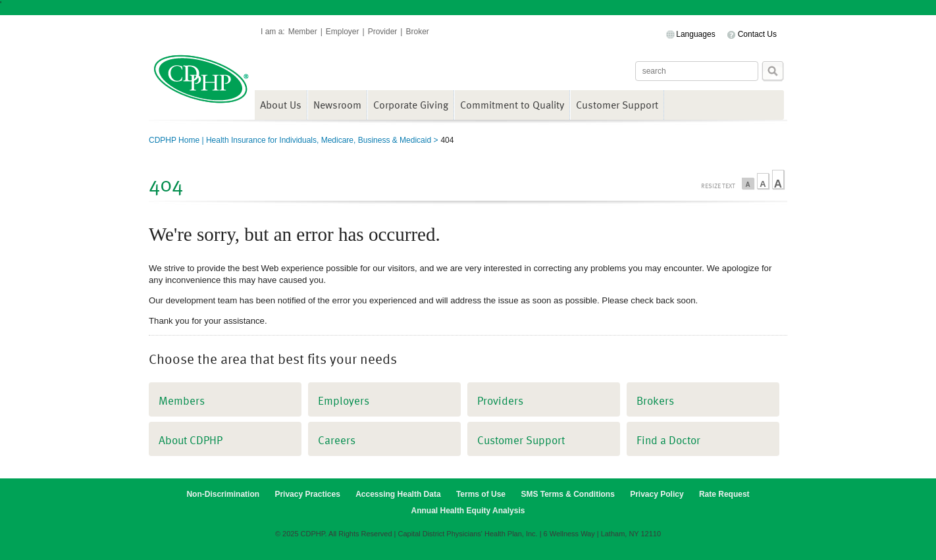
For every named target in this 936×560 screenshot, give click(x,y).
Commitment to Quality (512, 105)
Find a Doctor (668, 440)
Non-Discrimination (223, 494)
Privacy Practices (307, 494)
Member (303, 32)
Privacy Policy (657, 494)
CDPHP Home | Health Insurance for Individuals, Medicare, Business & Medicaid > (293, 140)
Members (182, 400)
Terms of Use (481, 494)
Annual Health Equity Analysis (468, 511)
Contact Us (757, 34)
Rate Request (724, 494)
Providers (500, 400)
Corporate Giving (411, 105)
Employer (343, 32)
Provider (383, 32)
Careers (337, 440)
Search (773, 71)
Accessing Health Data (398, 494)
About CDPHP (191, 440)
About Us (281, 105)
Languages (695, 34)
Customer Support (617, 105)
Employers (344, 400)
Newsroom (337, 105)
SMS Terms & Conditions (567, 494)
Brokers (655, 400)
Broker (417, 32)
